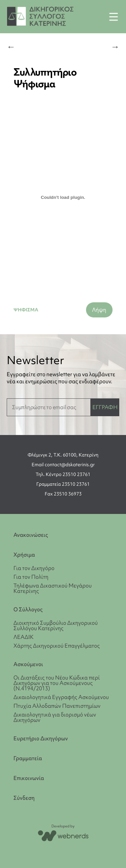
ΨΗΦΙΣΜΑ (26, 310)
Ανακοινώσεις (31, 535)
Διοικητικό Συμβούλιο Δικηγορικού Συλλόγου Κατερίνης (56, 625)
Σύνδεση (24, 798)
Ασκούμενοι (28, 664)
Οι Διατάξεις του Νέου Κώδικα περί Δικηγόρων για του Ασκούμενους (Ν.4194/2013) (57, 683)
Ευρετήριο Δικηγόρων (41, 739)
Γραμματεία (28, 758)
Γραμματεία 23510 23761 (63, 484)
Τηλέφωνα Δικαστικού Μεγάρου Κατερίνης (53, 588)
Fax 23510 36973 (63, 494)
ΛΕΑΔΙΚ (24, 637)
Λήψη (99, 310)
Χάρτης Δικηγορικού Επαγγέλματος (57, 646)
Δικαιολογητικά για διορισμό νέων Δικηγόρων (55, 717)
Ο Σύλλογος (28, 610)
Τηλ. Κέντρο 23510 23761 (63, 474)
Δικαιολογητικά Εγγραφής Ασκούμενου (61, 697)
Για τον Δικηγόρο (34, 568)
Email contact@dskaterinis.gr (63, 465)
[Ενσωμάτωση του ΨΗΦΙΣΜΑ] (63, 197)
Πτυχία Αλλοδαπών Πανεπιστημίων (57, 706)
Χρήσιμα (24, 555)
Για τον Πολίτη (31, 577)
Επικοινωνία (29, 778)
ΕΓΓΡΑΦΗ (105, 407)
